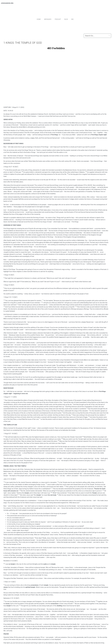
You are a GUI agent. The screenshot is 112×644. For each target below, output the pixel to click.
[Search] (97, 36)
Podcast (58, 19)
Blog (66, 19)
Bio (72, 19)
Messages (48, 19)
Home (39, 19)
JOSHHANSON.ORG (7, 3)
